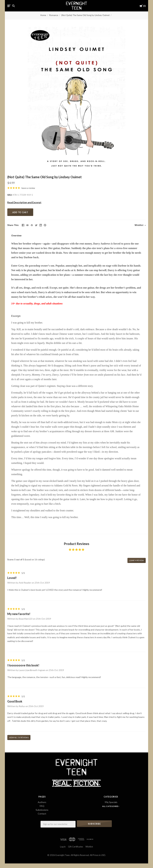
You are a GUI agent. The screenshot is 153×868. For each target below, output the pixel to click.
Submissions (42, 810)
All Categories (111, 806)
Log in (63, 846)
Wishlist (139, 225)
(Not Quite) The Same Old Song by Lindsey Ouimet (85, 15)
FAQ (42, 806)
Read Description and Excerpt (24, 202)
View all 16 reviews (19, 738)
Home (43, 15)
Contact (42, 814)
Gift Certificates (76, 846)
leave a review (28, 188)
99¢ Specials (111, 802)
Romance (54, 15)
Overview (16, 235)
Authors (42, 802)
